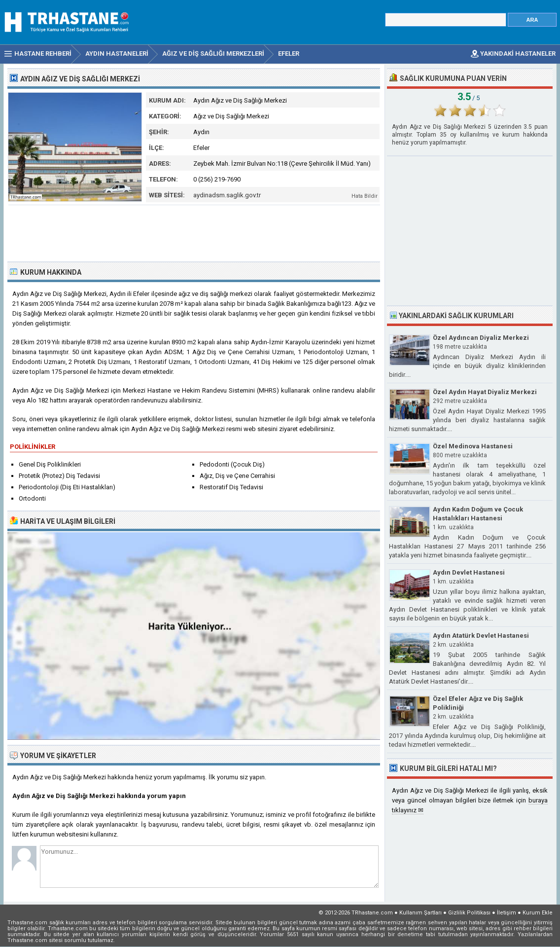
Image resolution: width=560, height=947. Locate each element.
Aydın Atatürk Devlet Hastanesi (481, 636)
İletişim (507, 913)
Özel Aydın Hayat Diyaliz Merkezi (485, 392)
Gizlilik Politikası (469, 913)
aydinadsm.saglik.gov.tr (227, 195)
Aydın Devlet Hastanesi (469, 572)
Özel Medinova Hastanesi (473, 446)
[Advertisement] (194, 232)
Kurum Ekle (538, 913)
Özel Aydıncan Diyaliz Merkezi (481, 338)
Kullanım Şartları (420, 913)
